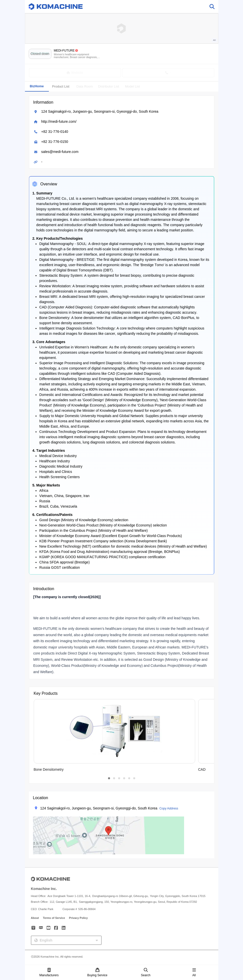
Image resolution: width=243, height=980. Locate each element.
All (194, 973)
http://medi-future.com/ (59, 121)
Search (146, 973)
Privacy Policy (78, 918)
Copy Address (169, 808)
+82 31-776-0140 (55, 132)
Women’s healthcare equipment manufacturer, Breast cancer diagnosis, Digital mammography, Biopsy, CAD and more (76, 56)
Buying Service (97, 973)
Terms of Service (54, 918)
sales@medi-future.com (60, 152)
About (35, 918)
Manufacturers (49, 973)
